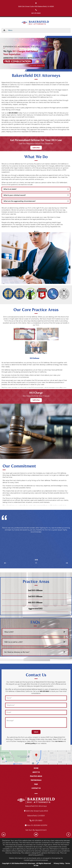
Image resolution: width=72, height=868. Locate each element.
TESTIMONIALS (36, 780)
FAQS (36, 784)
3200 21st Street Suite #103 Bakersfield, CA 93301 (36, 6)
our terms (59, 741)
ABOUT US (36, 772)
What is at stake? (36, 189)
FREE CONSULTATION (18, 61)
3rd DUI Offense (35, 597)
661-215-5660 (36, 13)
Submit (36, 732)
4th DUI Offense (35, 603)
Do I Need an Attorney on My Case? (17, 652)
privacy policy (31, 743)
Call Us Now (36, 148)
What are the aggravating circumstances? (36, 201)
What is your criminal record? (36, 195)
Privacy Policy (59, 863)
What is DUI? (9, 632)
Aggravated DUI (35, 609)
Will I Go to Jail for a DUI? (14, 642)
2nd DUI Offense (35, 590)
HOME (36, 768)
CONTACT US (36, 788)
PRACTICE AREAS (36, 776)
